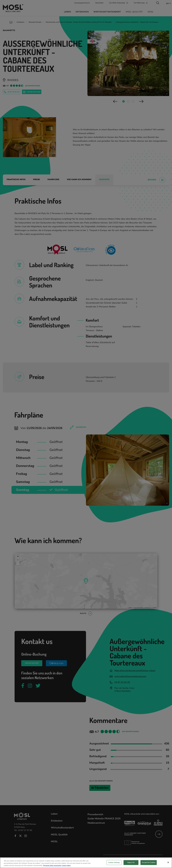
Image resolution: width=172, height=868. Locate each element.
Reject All (131, 863)
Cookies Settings (114, 863)
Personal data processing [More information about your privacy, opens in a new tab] (52, 866)
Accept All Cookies (149, 863)
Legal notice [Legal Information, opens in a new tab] (66, 866)
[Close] (168, 863)
